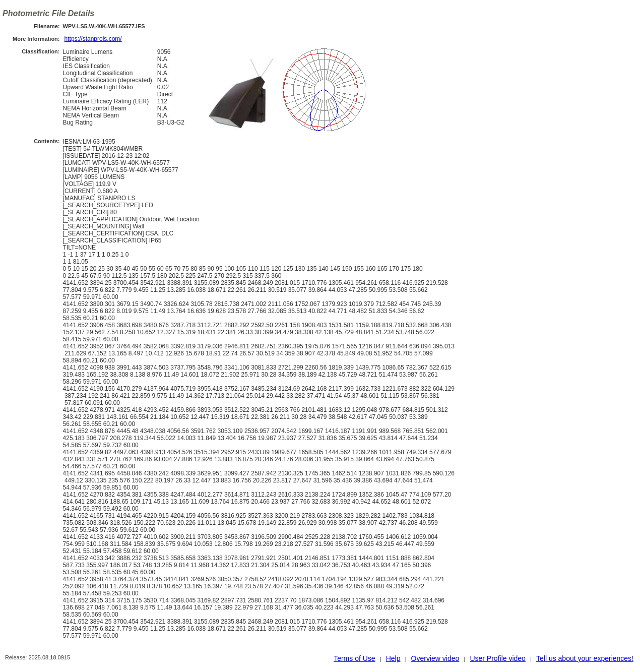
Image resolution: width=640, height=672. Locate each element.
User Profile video (498, 658)
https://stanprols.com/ (93, 39)
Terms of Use (354, 658)
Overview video (435, 658)
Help (393, 658)
